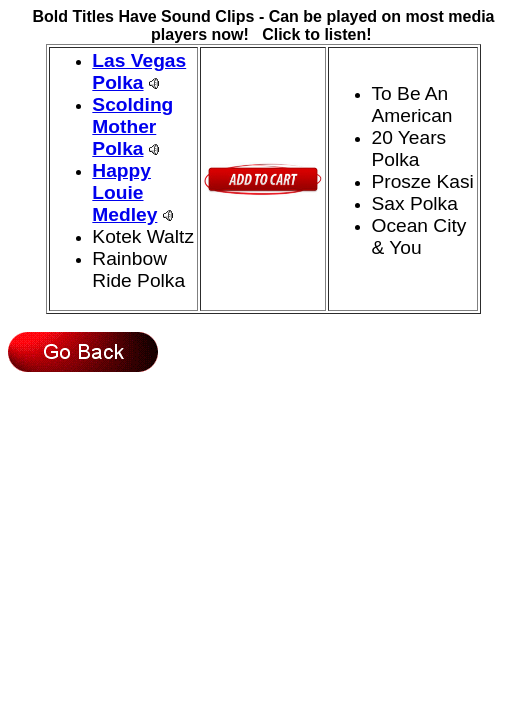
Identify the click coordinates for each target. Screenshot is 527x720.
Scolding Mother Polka (132, 126)
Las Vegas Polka (139, 71)
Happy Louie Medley (124, 192)
